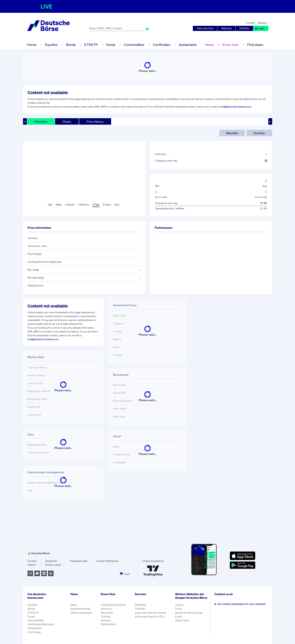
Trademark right (79, 561)
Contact (250, 23)
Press (179, 609)
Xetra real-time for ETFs (150, 617)
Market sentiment (81, 613)
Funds (111, 45)
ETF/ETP (91, 45)
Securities (107, 613)
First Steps (34, 632)
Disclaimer (51, 561)
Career (179, 605)
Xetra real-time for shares (150, 613)
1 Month (70, 205)
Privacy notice (53, 565)
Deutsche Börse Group (189, 613)
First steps (255, 45)
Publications (108, 624)
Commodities (134, 45)
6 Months (84, 205)
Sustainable (188, 45)
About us (106, 609)
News (210, 45)
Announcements (80, 609)
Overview (41, 122)
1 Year (96, 205)
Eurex (179, 617)
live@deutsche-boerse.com (236, 107)
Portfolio (244, 28)
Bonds (71, 45)
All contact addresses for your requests (240, 604)
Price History (95, 122)
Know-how (231, 45)
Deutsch (262, 23)
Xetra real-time (205, 28)
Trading (105, 617)
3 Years (107, 205)
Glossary (106, 620)
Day (50, 205)
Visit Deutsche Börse (113, 605)
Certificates (162, 45)
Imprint (32, 565)
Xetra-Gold (182, 620)
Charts (67, 122)
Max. (117, 205)
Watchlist (226, 28)
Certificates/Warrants (41, 624)
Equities (51, 45)
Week (59, 205)
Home (32, 45)
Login (260, 28)
